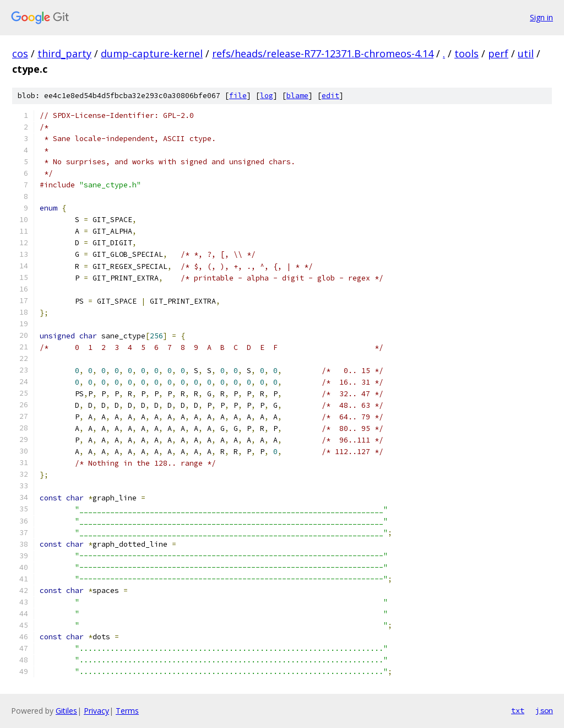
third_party (64, 53)
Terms (127, 711)
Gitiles (66, 711)
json (544, 710)
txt (518, 710)
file (238, 96)
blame (297, 96)
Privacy (96, 711)
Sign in (541, 17)
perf (498, 53)
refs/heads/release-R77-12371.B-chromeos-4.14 (323, 53)
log (267, 96)
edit (330, 96)
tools (467, 53)
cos (20, 53)
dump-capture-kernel (152, 53)
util (526, 53)
